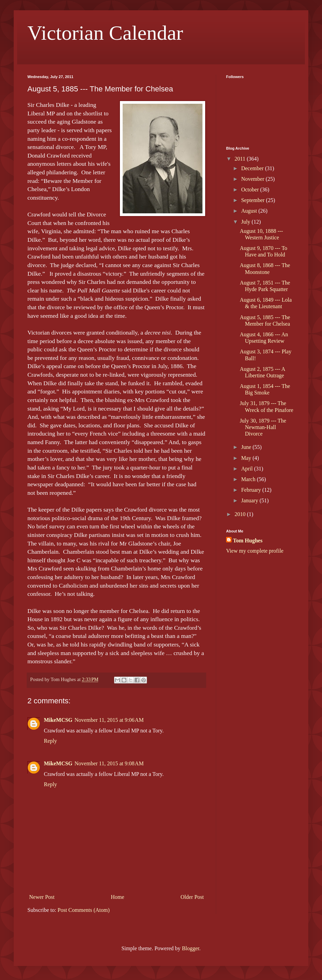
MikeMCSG (58, 720)
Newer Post (42, 897)
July (246, 222)
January (250, 500)
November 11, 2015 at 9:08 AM (109, 763)
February (252, 490)
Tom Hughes (248, 541)
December (253, 168)
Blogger (191, 948)
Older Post (192, 897)
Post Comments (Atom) (84, 910)
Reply (50, 741)
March (249, 479)
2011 (241, 159)
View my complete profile (255, 551)
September (253, 200)
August (250, 211)
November (253, 179)
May (247, 458)
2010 (241, 514)
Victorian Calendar (105, 33)
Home (118, 897)
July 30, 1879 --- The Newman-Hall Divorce (263, 427)
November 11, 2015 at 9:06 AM (109, 720)
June (247, 447)
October (251, 190)
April (248, 469)
